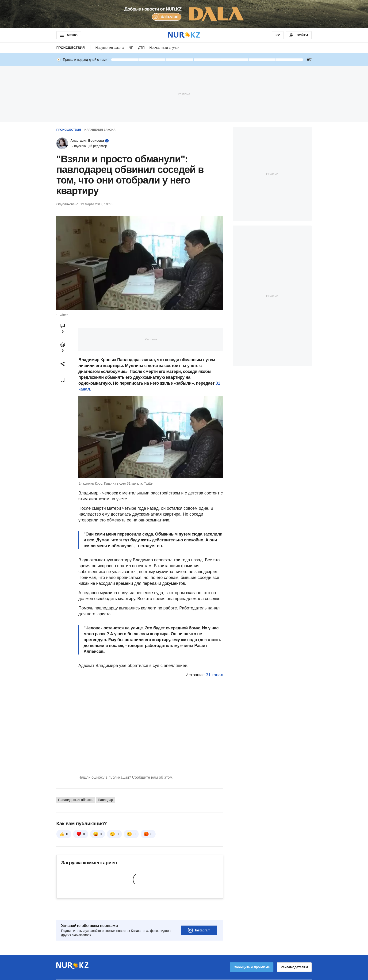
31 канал (215, 675)
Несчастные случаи (164, 48)
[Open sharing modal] (63, 364)
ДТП (141, 48)
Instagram (199, 917)
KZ (278, 35)
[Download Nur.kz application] (184, 14)
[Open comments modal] (63, 328)
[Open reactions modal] (63, 347)
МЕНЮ (68, 35)
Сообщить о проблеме (252, 954)
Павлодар (105, 800)
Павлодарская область (76, 800)
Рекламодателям (294, 954)
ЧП (131, 48)
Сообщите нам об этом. (153, 777)
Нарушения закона (110, 48)
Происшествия (71, 48)
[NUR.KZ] (184, 35)
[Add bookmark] (63, 380)
